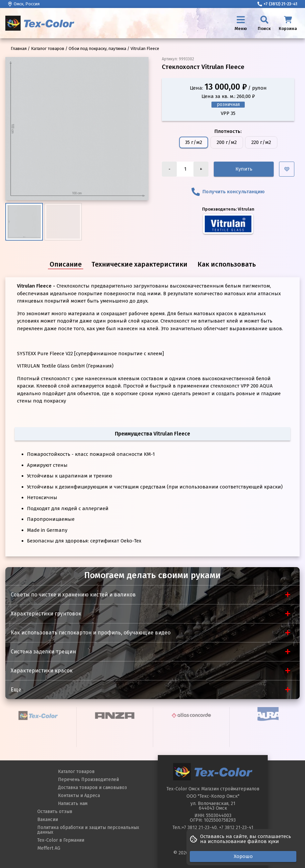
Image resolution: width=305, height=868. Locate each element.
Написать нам (73, 804)
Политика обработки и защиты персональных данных (88, 830)
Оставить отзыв (55, 812)
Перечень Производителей (88, 780)
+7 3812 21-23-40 (199, 828)
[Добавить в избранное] (287, 169)
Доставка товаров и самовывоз (92, 788)
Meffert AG (49, 848)
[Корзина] (288, 23)
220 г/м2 (261, 142)
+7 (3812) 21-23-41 (277, 4)
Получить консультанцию (228, 192)
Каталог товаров (76, 772)
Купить (244, 169)
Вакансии (48, 820)
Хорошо (243, 856)
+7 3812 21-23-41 (236, 828)
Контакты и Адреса (79, 796)
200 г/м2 (227, 142)
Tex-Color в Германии (61, 840)
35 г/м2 (194, 142)
